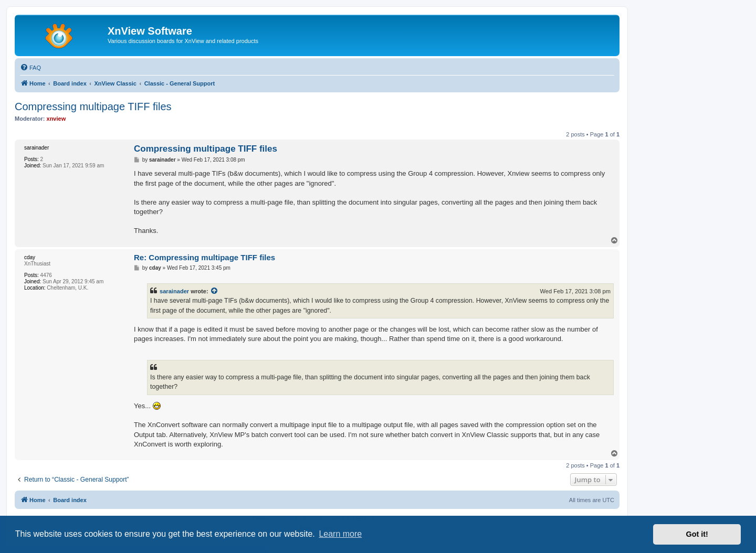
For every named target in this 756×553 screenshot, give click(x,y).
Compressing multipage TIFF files (93, 107)
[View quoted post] (215, 291)
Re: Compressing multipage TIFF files (204, 257)
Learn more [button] (340, 534)
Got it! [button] (697, 534)
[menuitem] (30, 68)
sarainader (174, 291)
